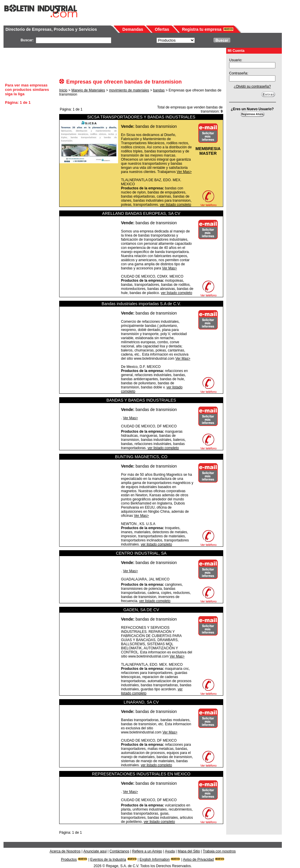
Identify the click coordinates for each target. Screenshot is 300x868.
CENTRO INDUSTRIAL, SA (141, 553)
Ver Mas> (184, 172)
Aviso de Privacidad (198, 859)
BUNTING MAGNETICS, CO (141, 457)
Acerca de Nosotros (65, 851)
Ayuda (170, 851)
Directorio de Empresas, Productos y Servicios (51, 29)
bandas (159, 90)
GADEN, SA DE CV (141, 610)
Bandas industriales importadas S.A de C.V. (141, 304)
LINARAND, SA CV (141, 702)
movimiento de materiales (129, 90)
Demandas (133, 29)
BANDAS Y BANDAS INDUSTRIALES (141, 400)
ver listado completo (176, 205)
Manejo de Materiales (88, 90)
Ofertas (162, 29)
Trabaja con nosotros (219, 851)
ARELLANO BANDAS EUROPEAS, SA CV (141, 213)
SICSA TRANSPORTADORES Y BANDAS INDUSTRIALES (141, 117)
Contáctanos (119, 851)
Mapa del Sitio (189, 851)
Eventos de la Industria (108, 859)
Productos (69, 859)
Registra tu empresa (202, 29)
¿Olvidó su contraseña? (252, 86)
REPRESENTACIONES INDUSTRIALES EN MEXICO (141, 774)
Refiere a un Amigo (147, 851)
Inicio (63, 90)
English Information (155, 859)
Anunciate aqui (95, 851)
